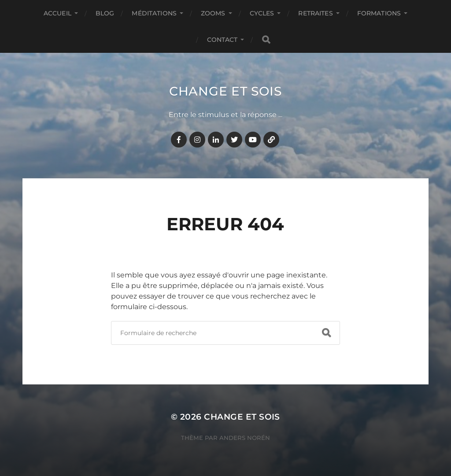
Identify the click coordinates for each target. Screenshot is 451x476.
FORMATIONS (379, 13)
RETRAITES (315, 13)
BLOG (105, 13)
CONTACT (222, 40)
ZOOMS (213, 13)
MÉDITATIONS (154, 13)
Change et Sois (225, 91)
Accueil (57, 13)
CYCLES (262, 13)
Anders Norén (245, 438)
